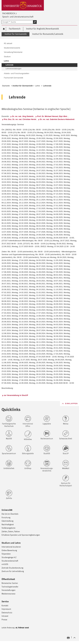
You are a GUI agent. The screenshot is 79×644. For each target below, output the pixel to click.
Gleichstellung (7, 521)
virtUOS (5, 564)
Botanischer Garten (10, 583)
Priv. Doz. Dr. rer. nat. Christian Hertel (20, 119)
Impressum (6, 609)
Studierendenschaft (10, 561)
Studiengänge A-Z (9, 557)
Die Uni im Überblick (10, 514)
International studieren (11, 547)
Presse (4, 619)
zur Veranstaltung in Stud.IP (16, 395)
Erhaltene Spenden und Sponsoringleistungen (21, 535)
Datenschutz (7, 612)
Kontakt (5, 605)
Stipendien (6, 554)
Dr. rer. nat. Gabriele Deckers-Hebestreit (57, 119)
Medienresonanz (8, 594)
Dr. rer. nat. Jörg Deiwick (23, 116)
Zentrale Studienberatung (12, 568)
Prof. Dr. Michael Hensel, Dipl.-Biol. (52, 116)
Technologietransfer (10, 587)
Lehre (37, 86)
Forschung (6, 517)
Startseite (6, 86)
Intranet (5, 616)
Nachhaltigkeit (8, 524)
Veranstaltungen (8, 590)
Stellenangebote (8, 528)
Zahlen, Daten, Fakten (11, 531)
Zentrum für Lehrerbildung (13, 571)
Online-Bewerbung (9, 550)
